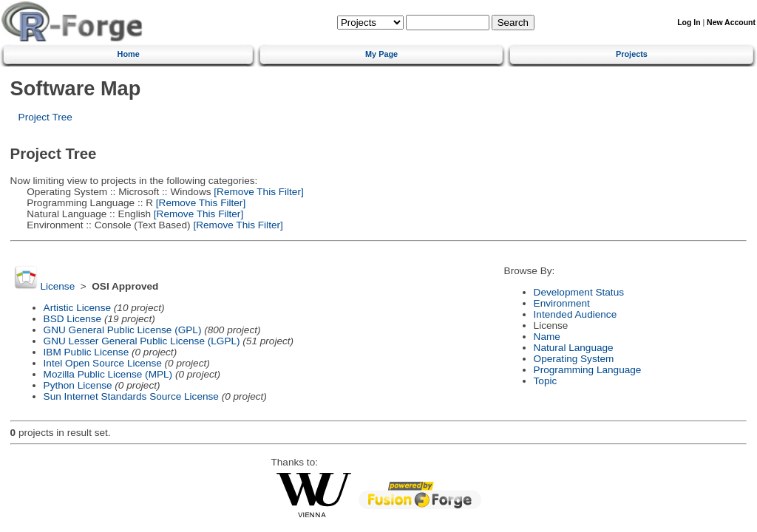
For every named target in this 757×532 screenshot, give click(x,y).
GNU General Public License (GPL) (123, 330)
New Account (731, 23)
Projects (632, 54)
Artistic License (77, 308)
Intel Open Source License (103, 363)
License (57, 286)
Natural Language (574, 348)
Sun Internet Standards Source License (131, 396)
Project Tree (45, 117)
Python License (78, 385)
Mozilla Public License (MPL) (108, 374)
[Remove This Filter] (258, 192)
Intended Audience (576, 314)
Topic (546, 381)
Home (129, 54)
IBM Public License (86, 352)
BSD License (73, 319)
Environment (562, 303)
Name (547, 337)
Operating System (574, 359)
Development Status (579, 292)
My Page (381, 54)
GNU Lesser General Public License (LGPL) (142, 341)
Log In (689, 23)
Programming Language (588, 370)
